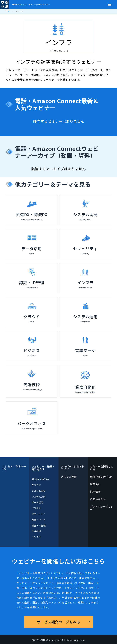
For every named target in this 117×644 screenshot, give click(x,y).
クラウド (36, 485)
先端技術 (36, 531)
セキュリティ (38, 514)
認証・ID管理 (39, 525)
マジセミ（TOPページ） (14, 468)
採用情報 (95, 492)
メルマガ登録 (69, 477)
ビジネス (36, 508)
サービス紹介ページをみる (58, 622)
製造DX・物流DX (40, 479)
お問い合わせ (98, 499)
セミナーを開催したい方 (102, 468)
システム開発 (38, 491)
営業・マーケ (38, 520)
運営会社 (95, 484)
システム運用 (38, 497)
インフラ (36, 537)
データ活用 (37, 502)
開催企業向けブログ (102, 477)
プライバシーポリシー (102, 508)
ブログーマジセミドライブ (73, 468)
